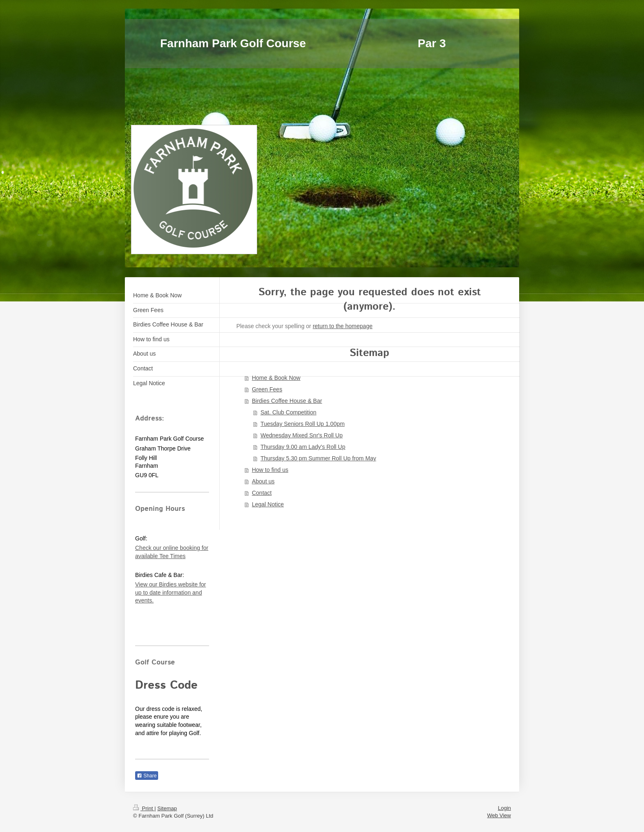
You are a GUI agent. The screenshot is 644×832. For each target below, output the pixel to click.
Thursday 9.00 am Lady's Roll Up (303, 447)
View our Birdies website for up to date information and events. (170, 592)
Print (144, 808)
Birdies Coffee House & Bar (287, 401)
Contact (262, 493)
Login (504, 808)
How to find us (270, 470)
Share (147, 776)
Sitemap (167, 808)
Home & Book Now (276, 378)
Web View (499, 815)
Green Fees (267, 389)
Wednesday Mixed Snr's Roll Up (301, 435)
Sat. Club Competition (288, 412)
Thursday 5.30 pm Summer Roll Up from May (318, 458)
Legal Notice (268, 504)
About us (263, 481)
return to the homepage (343, 326)
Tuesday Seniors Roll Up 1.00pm (302, 424)
